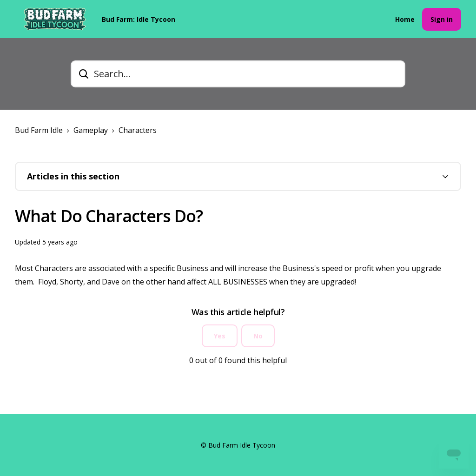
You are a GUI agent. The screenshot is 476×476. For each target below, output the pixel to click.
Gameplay (91, 130)
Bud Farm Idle (39, 130)
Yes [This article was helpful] (220, 336)
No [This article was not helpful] (258, 336)
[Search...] (238, 74)
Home (405, 19)
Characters (138, 130)
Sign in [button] (442, 19)
